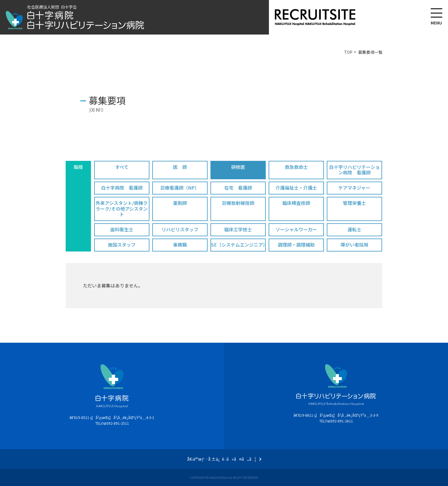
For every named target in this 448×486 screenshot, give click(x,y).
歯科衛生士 (122, 229)
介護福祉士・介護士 (296, 188)
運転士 (354, 229)
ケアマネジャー (354, 188)
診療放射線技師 (238, 203)
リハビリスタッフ (180, 229)
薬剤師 (180, 203)
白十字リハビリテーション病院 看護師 (354, 170)
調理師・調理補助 (296, 245)
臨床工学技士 (238, 229)
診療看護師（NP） (180, 188)
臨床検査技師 (296, 203)
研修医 (238, 167)
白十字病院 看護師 (122, 188)
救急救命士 (296, 167)
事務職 (180, 245)
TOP (348, 52)
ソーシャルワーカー (296, 229)
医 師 (180, 167)
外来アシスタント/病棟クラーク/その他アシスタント (122, 208)
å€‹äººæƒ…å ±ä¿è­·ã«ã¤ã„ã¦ (222, 459)
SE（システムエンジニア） (238, 245)
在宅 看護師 (238, 188)
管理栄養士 (354, 203)
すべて (122, 167)
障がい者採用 (354, 245)
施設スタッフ (122, 245)
